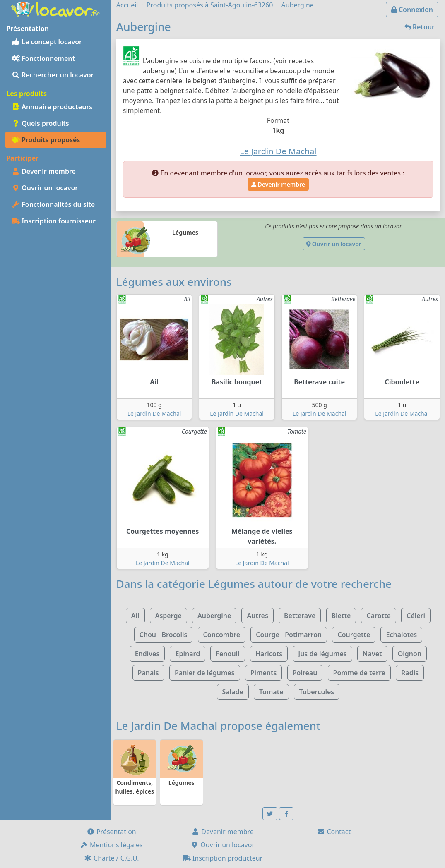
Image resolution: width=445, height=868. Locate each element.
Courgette (354, 635)
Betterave (300, 616)
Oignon (410, 654)
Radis (410, 673)
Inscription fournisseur (54, 221)
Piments (264, 673)
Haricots (269, 654)
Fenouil (227, 654)
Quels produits (40, 123)
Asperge (168, 616)
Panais (148, 673)
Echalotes (401, 635)
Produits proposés (46, 140)
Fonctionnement (43, 58)
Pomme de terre (359, 673)
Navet (372, 654)
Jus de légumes (322, 654)
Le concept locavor (47, 42)
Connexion (412, 10)
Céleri (416, 616)
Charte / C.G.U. (111, 858)
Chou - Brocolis (164, 635)
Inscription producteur (223, 858)
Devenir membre (44, 171)
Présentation (111, 832)
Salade (233, 692)
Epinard (188, 654)
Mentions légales (111, 845)
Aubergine (214, 616)
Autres (257, 616)
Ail (135, 616)
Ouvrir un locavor (45, 188)
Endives (147, 654)
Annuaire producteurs (52, 107)
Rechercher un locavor (53, 75)
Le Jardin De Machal (154, 414)
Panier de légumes (205, 673)
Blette (341, 616)
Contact (334, 832)
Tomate (271, 692)
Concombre (222, 635)
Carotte (378, 616)
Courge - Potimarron (289, 635)
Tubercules (317, 692)
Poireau (305, 673)
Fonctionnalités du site (53, 204)
